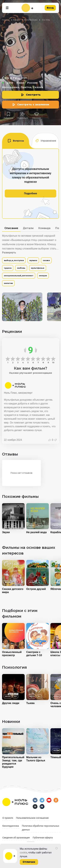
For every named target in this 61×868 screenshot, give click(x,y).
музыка (33, 260)
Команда (44, 228)
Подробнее (30, 193)
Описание (11, 228)
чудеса (8, 268)
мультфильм (38, 268)
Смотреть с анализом (33, 105)
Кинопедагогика (11, 826)
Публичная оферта (43, 838)
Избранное (8, 118)
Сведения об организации (16, 838)
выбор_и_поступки (14, 260)
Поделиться (22, 118)
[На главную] (27, 8)
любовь (21, 268)
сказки (46, 260)
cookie (23, 853)
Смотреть (33, 95)
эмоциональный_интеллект (19, 276)
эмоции (43, 276)
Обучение (37, 118)
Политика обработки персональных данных (41, 828)
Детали (28, 228)
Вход (50, 8)
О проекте (8, 818)
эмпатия (8, 283)
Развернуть (9, 253)
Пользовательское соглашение (32, 818)
